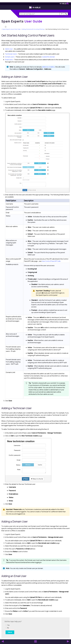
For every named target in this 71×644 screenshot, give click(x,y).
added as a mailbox (48, 67)
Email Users (9, 60)
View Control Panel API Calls (51, 261)
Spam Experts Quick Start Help (11, 29)
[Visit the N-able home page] (35, 8)
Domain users (10, 57)
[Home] (22, 21)
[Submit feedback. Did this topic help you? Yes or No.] (30, 627)
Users (11, 54)
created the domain (48, 57)
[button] (62, 14)
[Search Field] (43, 14)
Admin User (9, 49)
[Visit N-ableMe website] (64, 4)
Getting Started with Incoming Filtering (33, 29)
